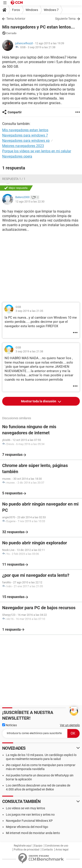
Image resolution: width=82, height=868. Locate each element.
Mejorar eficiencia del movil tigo (27, 827)
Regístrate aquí (23, 846)
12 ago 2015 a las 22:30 (30, 201)
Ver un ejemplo (70, 725)
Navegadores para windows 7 (25, 135)
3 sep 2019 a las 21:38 (42, 47)
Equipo (38, 846)
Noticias (10, 725)
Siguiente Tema (65, 19)
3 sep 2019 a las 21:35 (29, 311)
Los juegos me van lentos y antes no (30, 815)
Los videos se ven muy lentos (25, 808)
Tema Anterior (16, 19)
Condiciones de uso (57, 846)
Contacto (47, 850)
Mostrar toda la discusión (39, 401)
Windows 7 (51, 10)
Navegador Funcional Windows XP (29, 821)
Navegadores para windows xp (26, 141)
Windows (32, 10)
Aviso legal (62, 850)
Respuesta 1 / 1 (14, 179)
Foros (16, 10)
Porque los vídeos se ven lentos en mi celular (37, 151)
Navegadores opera (17, 156)
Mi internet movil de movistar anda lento (33, 833)
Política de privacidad (27, 850)
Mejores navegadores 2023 (23, 146)
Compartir (15, 112)
